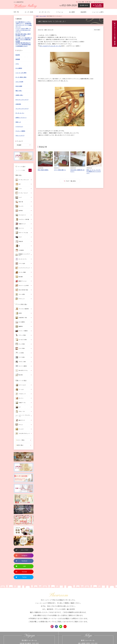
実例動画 (18, 59)
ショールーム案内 (98, 12)
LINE (61, 627)
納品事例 (83, 12)
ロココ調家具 (19, 68)
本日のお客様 (97, 30)
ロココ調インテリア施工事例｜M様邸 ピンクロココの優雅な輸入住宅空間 (24, 40)
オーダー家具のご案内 (21, 77)
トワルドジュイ (19, 126)
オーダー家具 (29, 12)
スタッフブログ (43, 16)
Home (37, 16)
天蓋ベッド (18, 122)
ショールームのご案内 (21, 73)
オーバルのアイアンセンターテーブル (51, 46)
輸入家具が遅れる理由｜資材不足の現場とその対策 (23, 35)
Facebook (56, 627)
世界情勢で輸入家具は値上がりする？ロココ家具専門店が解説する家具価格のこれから (23, 44)
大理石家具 (18, 104)
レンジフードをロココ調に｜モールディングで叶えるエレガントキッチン (23, 30)
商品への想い (19, 91)
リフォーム (60, 12)
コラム (17, 64)
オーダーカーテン (45, 12)
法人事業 (72, 12)
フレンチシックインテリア (22, 109)
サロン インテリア (20, 135)
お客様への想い (19, 95)
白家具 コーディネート (21, 118)
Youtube (65, 627)
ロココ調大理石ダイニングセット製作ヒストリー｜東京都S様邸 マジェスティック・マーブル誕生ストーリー (24, 24)
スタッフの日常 (19, 82)
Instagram (52, 627)
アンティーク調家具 (20, 131)
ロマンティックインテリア (22, 100)
